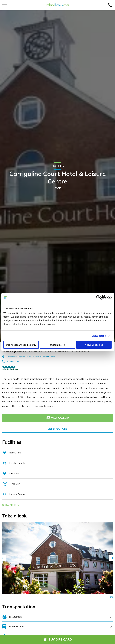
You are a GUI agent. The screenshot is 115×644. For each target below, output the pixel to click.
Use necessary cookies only (21, 345)
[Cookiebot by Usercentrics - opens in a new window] (98, 297)
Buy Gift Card (57, 639)
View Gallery (57, 418)
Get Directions (57, 429)
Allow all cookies (94, 345)
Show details (99, 336)
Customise (58, 345)
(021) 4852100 (10, 361)
